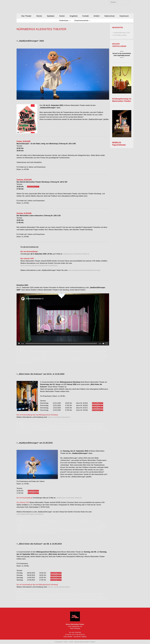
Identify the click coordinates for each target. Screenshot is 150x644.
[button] (63, 319)
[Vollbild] (107, 343)
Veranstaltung (27, 363)
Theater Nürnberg (28, 432)
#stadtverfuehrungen (101, 351)
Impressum (124, 16)
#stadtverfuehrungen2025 (24, 353)
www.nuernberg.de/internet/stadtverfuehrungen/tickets (39, 266)
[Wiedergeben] (19, 343)
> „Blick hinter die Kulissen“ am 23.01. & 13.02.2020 (40, 374)
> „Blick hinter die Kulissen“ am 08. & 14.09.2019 (39, 544)
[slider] (61, 343)
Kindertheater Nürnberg (68, 355)
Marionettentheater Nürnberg (68, 357)
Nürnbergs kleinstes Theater (55, 359)
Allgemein (22, 349)
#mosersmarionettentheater (62, 351)
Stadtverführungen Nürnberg (58, 361)
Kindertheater (57, 355)
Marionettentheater (53, 357)
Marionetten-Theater (22, 357)
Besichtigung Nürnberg (63, 353)
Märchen (93, 355)
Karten (62, 16)
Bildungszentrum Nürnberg (26, 424)
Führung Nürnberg (47, 355)
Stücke (39, 16)
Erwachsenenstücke (84, 21)
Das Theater (26, 16)
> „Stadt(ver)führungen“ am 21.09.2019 (35, 443)
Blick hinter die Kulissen (77, 353)
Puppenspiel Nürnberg (79, 359)
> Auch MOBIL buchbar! (119, 35)
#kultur (21, 351)
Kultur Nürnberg (85, 355)
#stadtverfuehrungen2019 (94, 521)
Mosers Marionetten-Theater (86, 357)
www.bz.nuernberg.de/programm (59, 417)
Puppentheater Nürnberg (72, 430)
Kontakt (86, 16)
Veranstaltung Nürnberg (50, 533)
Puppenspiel (68, 359)
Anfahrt (97, 16)
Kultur (77, 355)
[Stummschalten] (103, 343)
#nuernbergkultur (76, 351)
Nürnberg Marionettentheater (38, 359)
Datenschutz (110, 16)
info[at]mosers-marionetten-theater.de (76, 254)
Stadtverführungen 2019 (35, 531)
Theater (69, 361)
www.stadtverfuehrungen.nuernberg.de (30, 514)
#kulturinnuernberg (29, 351)
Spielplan (51, 16)
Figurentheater (21, 355)
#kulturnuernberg (40, 351)
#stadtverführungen (38, 353)
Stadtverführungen (28, 361)
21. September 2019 (34, 523)
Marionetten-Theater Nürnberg (38, 357)
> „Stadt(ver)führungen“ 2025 (30, 41)
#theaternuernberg (50, 353)
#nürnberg (85, 351)
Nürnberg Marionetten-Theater (79, 428)
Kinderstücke (66, 21)
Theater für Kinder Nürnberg (92, 361)
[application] (63, 319)
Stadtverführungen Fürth (42, 361)
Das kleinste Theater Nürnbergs (94, 353)
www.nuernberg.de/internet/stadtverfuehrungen (84, 270)
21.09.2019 (44, 523)
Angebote (74, 16)
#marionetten (50, 351)
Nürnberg (98, 357)
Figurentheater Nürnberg (33, 355)
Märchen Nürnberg (101, 355)
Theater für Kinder (78, 361)
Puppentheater (90, 359)
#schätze (91, 351)
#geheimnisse (23, 521)
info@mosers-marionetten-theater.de (69, 498)
